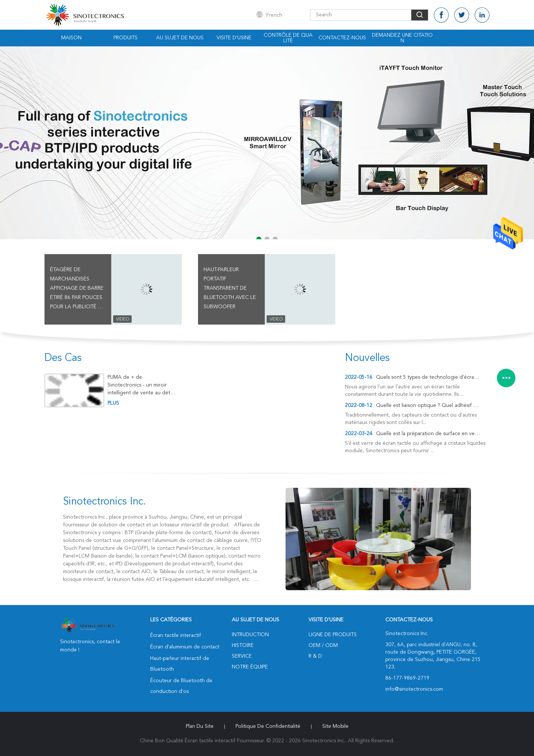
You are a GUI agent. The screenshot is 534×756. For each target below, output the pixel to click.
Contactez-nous (342, 38)
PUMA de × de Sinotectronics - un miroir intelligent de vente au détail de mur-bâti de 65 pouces (141, 385)
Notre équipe (250, 667)
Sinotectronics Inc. (104, 502)
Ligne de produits (333, 635)
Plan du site (200, 726)
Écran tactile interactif (176, 635)
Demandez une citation (402, 38)
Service (242, 656)
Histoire (243, 645)
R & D (315, 656)
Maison (71, 38)
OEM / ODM (323, 645)
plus (113, 403)
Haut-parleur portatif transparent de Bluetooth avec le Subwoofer (230, 288)
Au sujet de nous (180, 38)
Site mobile (335, 726)
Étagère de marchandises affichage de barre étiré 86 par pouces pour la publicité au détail (78, 289)
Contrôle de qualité (288, 38)
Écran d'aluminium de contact (185, 647)
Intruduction (250, 635)
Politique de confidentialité (268, 726)
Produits (126, 38)
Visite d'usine (234, 38)
